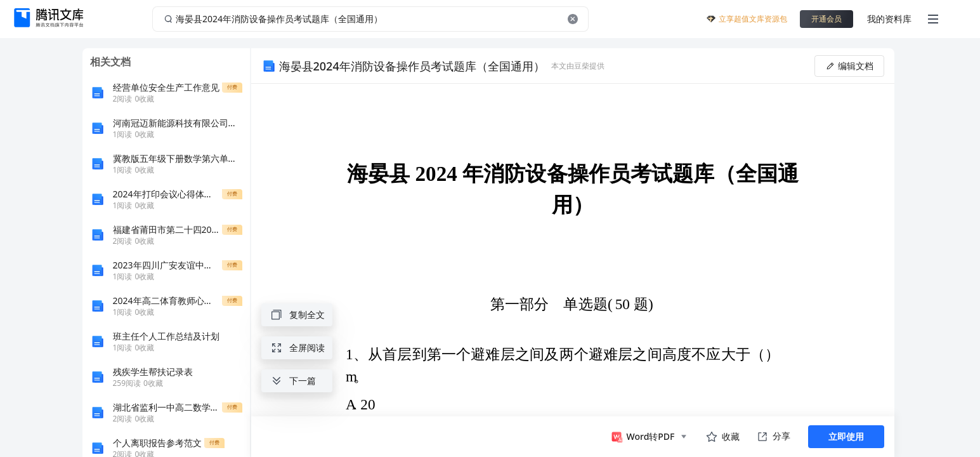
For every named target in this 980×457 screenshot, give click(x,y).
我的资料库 (889, 19)
